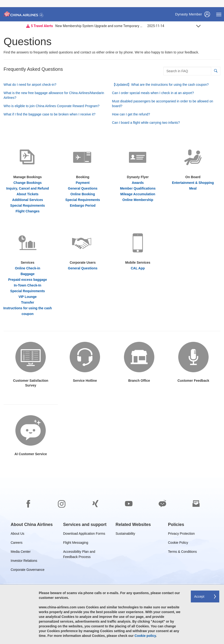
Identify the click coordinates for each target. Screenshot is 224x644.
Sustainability (126, 534)
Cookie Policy (178, 543)
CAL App (138, 268)
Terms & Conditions (182, 552)
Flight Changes (28, 211)
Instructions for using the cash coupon (28, 311)
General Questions (83, 188)
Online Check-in (28, 268)
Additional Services (27, 200)
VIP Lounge (28, 297)
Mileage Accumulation (138, 194)
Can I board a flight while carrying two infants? (146, 123)
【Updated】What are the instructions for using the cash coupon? (160, 85)
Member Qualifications (138, 188)
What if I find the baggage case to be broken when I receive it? (50, 114)
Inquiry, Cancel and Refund (27, 188)
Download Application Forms (84, 534)
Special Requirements (27, 205)
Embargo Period (83, 205)
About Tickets (27, 194)
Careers (17, 543)
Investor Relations (24, 561)
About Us (18, 534)
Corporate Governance (27, 570)
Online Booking (83, 194)
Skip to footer (4, 0)
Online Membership (138, 200)
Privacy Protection (181, 534)
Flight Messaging (76, 543)
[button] (216, 71)
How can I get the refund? (131, 114)
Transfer (28, 302)
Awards (138, 183)
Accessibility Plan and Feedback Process (79, 552)
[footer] (112, 561)
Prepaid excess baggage (28, 280)
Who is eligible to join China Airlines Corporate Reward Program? (52, 106)
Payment (83, 183)
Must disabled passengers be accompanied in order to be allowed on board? (163, 104)
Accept (199, 596)
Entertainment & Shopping (193, 183)
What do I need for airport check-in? (30, 85)
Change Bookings (28, 183)
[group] (32, 525)
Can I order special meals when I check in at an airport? (153, 93)
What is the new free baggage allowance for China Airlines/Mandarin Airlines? (54, 95)
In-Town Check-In (27, 285)
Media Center (21, 552)
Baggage (28, 274)
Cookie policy (145, 636)
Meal (193, 188)
